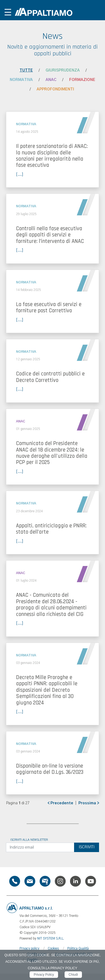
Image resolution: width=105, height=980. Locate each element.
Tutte (26, 70)
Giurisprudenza (63, 70)
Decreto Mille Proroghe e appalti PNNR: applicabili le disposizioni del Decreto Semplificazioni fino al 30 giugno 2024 (47, 690)
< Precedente (60, 803)
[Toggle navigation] (8, 12)
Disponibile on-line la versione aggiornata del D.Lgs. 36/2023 (50, 769)
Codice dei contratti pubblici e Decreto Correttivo (50, 377)
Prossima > (89, 803)
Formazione (82, 80)
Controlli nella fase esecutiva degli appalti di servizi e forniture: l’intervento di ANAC (50, 235)
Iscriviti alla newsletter (29, 840)
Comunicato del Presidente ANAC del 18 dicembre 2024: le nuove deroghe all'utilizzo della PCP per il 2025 (52, 453)
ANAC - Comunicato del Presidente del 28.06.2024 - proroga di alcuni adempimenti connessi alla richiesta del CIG (51, 605)
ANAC (51, 80)
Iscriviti (87, 847)
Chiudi (73, 975)
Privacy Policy (44, 975)
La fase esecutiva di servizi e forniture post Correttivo (49, 308)
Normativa (21, 80)
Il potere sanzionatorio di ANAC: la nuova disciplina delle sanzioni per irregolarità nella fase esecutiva (52, 156)
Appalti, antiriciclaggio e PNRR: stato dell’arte (51, 529)
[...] (20, 175)
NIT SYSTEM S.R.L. (51, 938)
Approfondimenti (55, 89)
